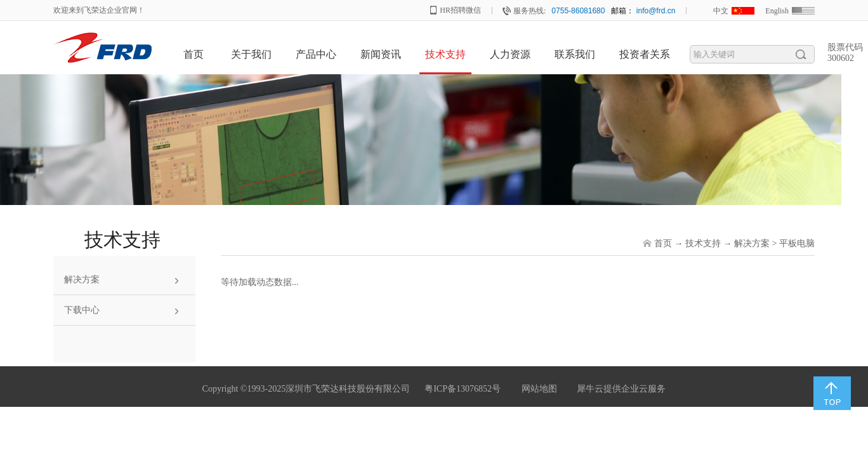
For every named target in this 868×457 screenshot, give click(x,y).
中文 (721, 11)
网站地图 (537, 389)
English (777, 11)
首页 (194, 54)
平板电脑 (797, 243)
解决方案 (752, 243)
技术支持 (703, 243)
